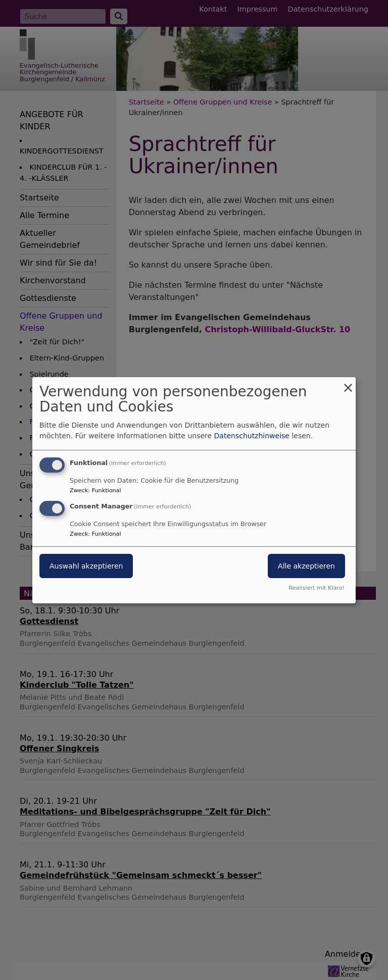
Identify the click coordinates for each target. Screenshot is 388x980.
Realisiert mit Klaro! (317, 588)
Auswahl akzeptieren (86, 566)
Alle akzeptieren (306, 566)
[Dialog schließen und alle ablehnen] (348, 383)
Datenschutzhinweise (252, 436)
